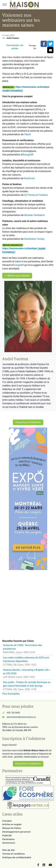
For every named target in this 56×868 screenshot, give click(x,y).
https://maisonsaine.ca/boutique (32, 87)
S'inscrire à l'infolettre (28, 422)
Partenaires (8, 839)
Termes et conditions (13, 854)
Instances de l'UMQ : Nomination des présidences (22, 647)
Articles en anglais (12, 824)
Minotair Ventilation (34, 215)
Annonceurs (9, 843)
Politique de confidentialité (17, 857)
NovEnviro (29, 178)
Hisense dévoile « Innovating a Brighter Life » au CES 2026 (27, 672)
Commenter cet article (15, 47)
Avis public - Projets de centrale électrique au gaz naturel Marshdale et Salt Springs (27, 684)
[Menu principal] (4, 5)
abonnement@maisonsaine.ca (21, 717)
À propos (7, 821)
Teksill (27, 134)
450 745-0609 (13, 713)
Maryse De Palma (11, 828)
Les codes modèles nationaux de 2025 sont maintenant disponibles (26, 659)
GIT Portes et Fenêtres (36, 195)
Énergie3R (28, 155)
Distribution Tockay (34, 239)
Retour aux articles (17, 276)
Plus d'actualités (11, 694)
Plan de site (8, 850)
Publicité (7, 835)
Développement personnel (16, 832)
